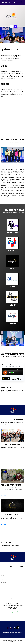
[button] (11, 27)
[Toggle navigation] (21, 2)
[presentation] (11, 591)
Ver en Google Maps (12, 612)
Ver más (3, 455)
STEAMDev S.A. (13, 642)
